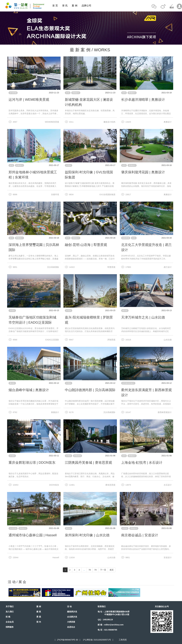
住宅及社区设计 (128, 383)
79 (95, 570)
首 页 (55, 6)
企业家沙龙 (72, 617)
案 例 (75, 6)
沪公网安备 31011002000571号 (97, 640)
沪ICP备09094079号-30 (68, 640)
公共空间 (13, 528)
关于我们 (10, 606)
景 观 (39, 617)
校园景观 (126, 238)
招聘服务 (10, 627)
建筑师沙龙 (72, 612)
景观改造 (77, 456)
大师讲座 (71, 622)
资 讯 (65, 6)
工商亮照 (122, 640)
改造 (134, 238)
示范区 (69, 165)
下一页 (103, 570)
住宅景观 (13, 93)
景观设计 (76, 93)
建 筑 (39, 612)
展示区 (125, 311)
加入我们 (10, 612)
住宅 (68, 93)
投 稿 (8, 617)
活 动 (69, 606)
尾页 (112, 570)
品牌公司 (86, 6)
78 (90, 570)
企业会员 (10, 622)
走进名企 (71, 627)
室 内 (39, 622)
